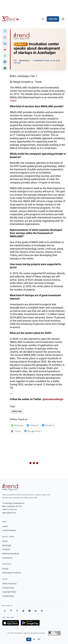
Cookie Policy (8, 596)
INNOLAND (17, 411)
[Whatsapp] (5, 611)
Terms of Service (9, 584)
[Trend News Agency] (10, 487)
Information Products (12, 573)
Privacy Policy (8, 588)
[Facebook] (11, 611)
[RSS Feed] (42, 611)
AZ (34, 639)
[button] (5, 31)
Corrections (7, 558)
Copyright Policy (9, 592)
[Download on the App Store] (11, 623)
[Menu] (63, 19)
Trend (13, 101)
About (5, 541)
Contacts (6, 549)
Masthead (7, 545)
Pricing (5, 569)
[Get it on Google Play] (30, 623)
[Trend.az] (10, 19)
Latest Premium (9, 530)
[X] (17, 611)
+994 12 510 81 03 (9, 509)
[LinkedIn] (36, 611)
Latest (5, 526)
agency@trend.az (9, 513)
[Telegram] (29, 611)
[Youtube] (23, 611)
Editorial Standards (11, 554)
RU (39, 639)
